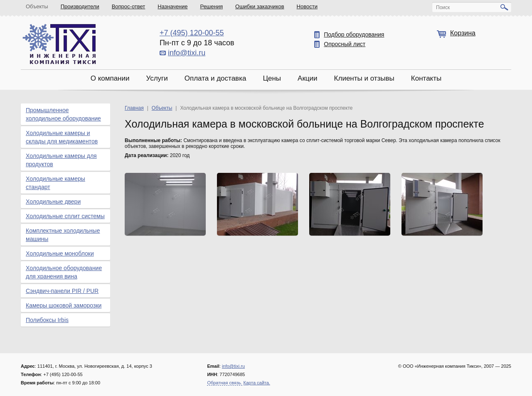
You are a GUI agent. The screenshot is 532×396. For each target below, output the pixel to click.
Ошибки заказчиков (260, 6)
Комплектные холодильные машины (63, 235)
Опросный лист (345, 44)
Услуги (157, 78)
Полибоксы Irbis (47, 320)
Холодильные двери (53, 202)
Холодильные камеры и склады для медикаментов (62, 137)
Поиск (443, 7)
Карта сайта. (257, 383)
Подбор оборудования (354, 34)
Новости (307, 6)
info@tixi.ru (187, 53)
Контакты (426, 78)
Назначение (172, 6)
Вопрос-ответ (129, 6)
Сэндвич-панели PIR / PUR (62, 291)
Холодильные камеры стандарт (55, 183)
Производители (80, 6)
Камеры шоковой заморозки (64, 305)
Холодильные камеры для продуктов (61, 160)
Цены (272, 78)
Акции (308, 78)
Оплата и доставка (216, 78)
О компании (110, 78)
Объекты (37, 6)
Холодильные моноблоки (60, 253)
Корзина (463, 33)
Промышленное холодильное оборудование (63, 114)
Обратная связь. (224, 383)
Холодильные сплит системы (65, 216)
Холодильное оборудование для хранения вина (64, 272)
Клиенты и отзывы (364, 78)
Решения (212, 6)
